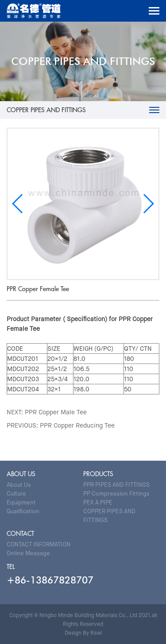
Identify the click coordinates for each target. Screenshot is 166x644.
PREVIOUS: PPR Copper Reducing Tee (61, 425)
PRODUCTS (98, 474)
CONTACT (20, 534)
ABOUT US (21, 474)
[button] (148, 204)
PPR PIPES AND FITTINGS (116, 485)
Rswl (96, 633)
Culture (16, 494)
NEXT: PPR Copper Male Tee (47, 412)
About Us (19, 485)
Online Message (28, 553)
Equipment (21, 502)
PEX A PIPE (98, 502)
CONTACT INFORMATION (39, 544)
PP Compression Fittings (116, 494)
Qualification (23, 511)
